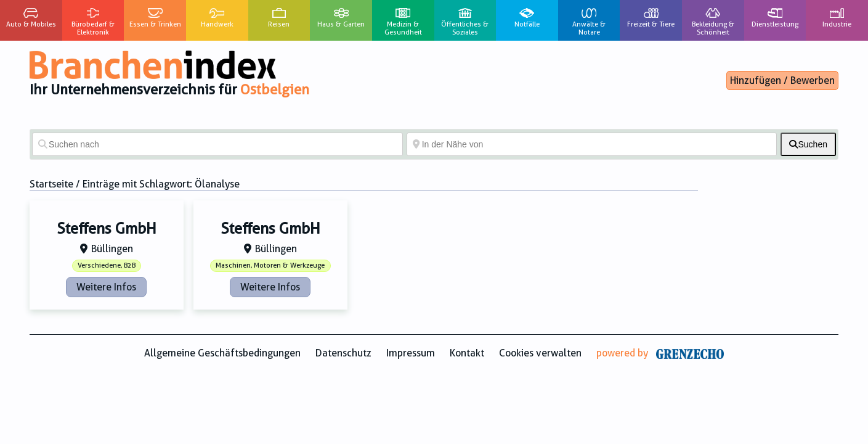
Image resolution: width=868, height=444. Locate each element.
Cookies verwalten (540, 353)
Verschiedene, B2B (107, 265)
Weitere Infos (106, 287)
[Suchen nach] (217, 144)
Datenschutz (343, 353)
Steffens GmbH (107, 229)
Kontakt (467, 353)
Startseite (51, 184)
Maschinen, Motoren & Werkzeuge (270, 265)
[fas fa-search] (808, 144)
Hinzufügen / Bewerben (782, 80)
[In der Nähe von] (592, 144)
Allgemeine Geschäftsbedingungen (222, 353)
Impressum (411, 353)
